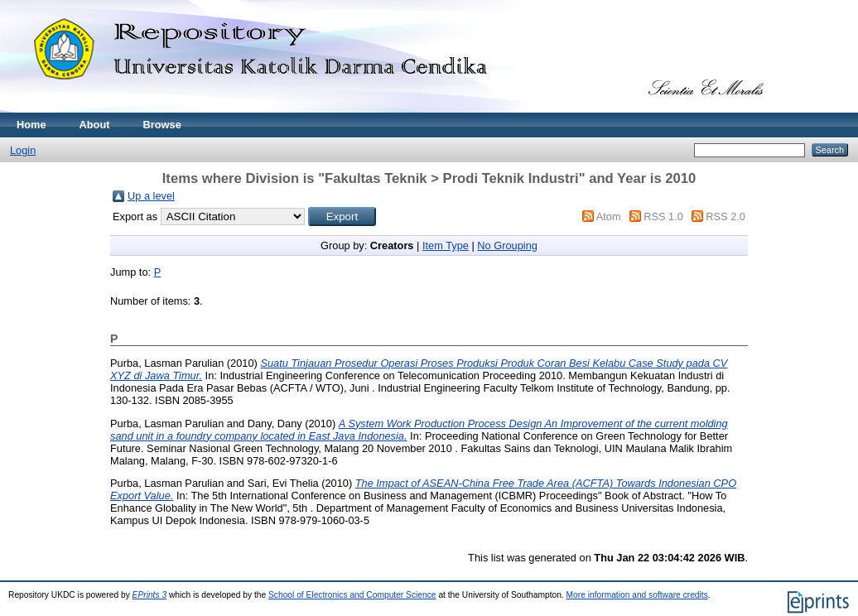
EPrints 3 (150, 595)
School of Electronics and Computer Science (352, 595)
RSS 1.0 (663, 217)
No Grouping (507, 245)
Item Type (446, 245)
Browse (162, 125)
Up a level (151, 196)
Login (23, 150)
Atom (609, 217)
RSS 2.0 (725, 217)
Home (31, 125)
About (95, 125)
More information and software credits (637, 595)
